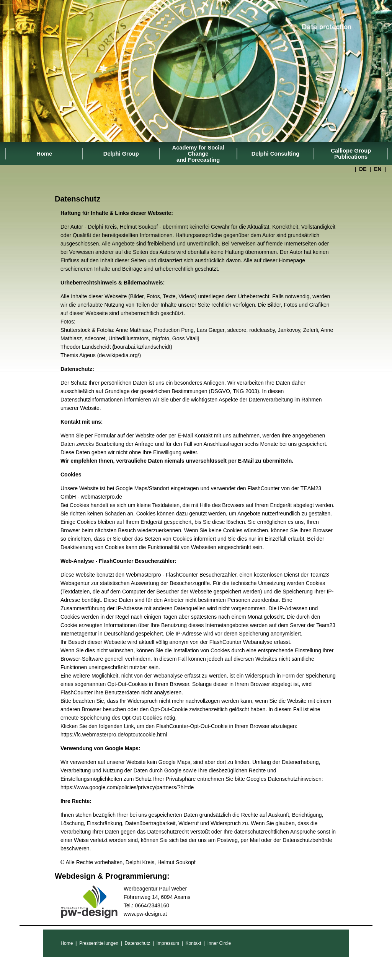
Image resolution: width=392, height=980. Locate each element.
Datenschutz (138, 943)
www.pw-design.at (145, 914)
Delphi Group (121, 154)
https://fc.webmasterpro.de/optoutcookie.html (114, 735)
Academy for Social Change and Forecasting (198, 154)
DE (362, 169)
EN (378, 169)
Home (44, 154)
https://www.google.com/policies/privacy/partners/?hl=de (127, 787)
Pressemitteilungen (99, 943)
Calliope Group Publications (351, 154)
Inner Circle (219, 943)
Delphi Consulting (275, 154)
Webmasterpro (144, 575)
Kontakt (193, 943)
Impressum (169, 943)
